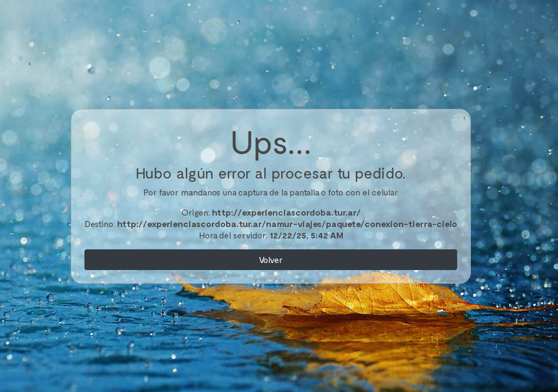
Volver (271, 259)
